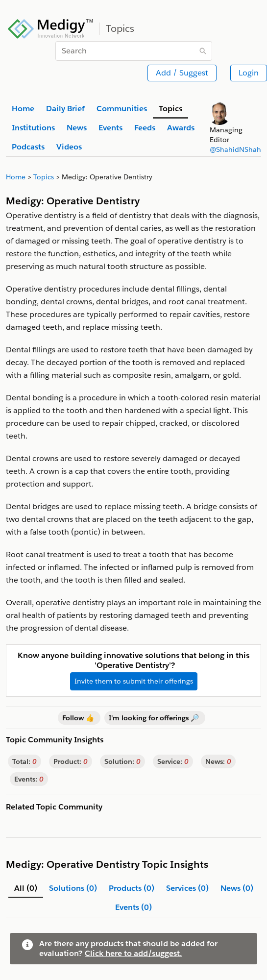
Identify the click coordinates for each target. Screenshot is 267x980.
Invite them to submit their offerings (134, 681)
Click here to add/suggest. (133, 953)
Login (249, 73)
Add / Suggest (182, 73)
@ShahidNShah (235, 149)
